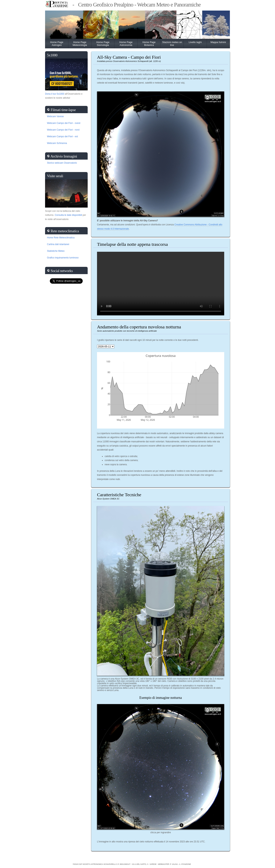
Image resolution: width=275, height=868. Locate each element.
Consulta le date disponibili (68, 215)
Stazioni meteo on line (172, 44)
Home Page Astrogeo (57, 44)
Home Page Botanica (149, 44)
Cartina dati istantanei (58, 244)
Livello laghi (195, 42)
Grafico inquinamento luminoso (63, 258)
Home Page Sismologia (103, 44)
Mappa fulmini (218, 42)
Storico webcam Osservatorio (62, 163)
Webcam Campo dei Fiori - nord (63, 130)
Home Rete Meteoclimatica (61, 238)
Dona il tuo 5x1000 (55, 94)
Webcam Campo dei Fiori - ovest (64, 123)
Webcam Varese (55, 116)
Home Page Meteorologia (80, 44)
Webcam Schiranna (57, 143)
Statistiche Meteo (56, 251)
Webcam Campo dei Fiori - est (62, 136)
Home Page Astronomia (126, 44)
